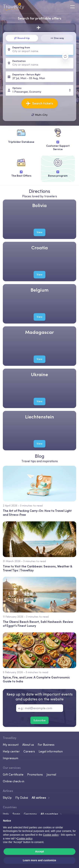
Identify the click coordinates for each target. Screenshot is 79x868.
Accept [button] (39, 851)
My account (11, 745)
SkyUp (7, 798)
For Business (46, 745)
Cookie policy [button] (51, 835)
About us (28, 745)
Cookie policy (25, 839)
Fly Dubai (22, 798)
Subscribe (39, 720)
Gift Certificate (13, 774)
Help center (11, 751)
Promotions (35, 774)
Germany (30, 814)
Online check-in (14, 781)
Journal (51, 774)
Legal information (51, 751)
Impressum (11, 758)
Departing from (21, 48)
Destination (19, 61)
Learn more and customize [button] (39, 860)
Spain (16, 814)
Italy (6, 814)
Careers (29, 751)
